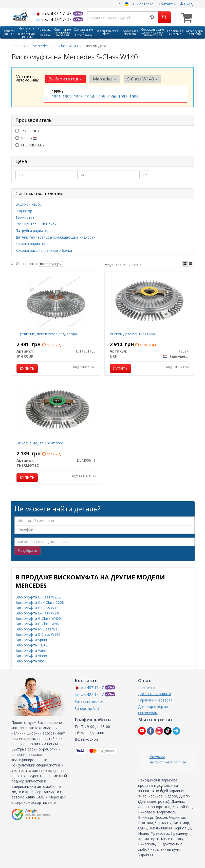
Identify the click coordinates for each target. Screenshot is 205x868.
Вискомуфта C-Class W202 (38, 596)
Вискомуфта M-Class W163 (39, 628)
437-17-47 (54, 13)
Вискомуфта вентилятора (132, 333)
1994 (89, 96)
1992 (67, 96)
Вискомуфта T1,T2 (32, 644)
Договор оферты (153, 706)
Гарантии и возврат (155, 699)
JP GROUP (28, 130)
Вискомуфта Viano (31, 655)
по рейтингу (51, 263)
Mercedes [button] (102, 78)
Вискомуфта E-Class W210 (38, 612)
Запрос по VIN (87, 708)
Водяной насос (29, 204)
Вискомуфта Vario (31, 650)
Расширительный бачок (36, 223)
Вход (187, 4)
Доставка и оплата (155, 693)
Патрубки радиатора (33, 230)
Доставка (145, 4)
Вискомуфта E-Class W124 (38, 607)
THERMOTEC (31, 144)
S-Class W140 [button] (139, 78)
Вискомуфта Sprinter (33, 639)
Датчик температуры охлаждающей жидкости (55, 237)
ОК (145, 174)
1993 (78, 96)
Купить (27, 368)
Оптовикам (148, 712)
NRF (26, 137)
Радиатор (24, 210)
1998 (134, 96)
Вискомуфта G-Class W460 (38, 618)
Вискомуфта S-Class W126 (38, 634)
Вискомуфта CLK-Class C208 (40, 602)
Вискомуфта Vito (30, 660)
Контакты (167, 4)
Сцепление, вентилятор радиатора (47, 333)
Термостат (25, 217)
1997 (122, 96)
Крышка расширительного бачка (44, 250)
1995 (100, 96)
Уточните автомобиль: (28, 78)
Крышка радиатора (32, 243)
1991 (56, 96)
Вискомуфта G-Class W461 (38, 623)
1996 (111, 96)
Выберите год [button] (64, 78)
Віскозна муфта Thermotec (40, 443)
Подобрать (27, 550)
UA (130, 4)
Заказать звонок (89, 701)
